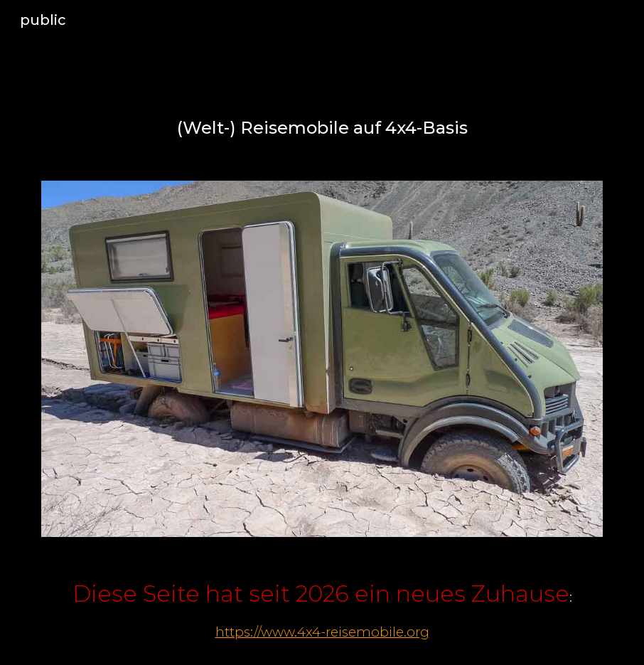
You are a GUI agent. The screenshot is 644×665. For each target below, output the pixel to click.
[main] (322, 128)
